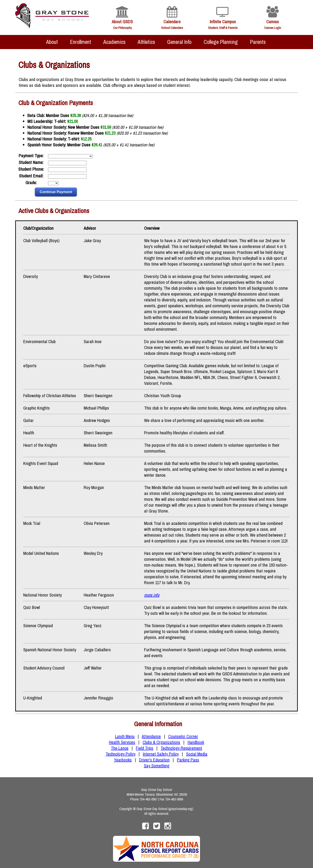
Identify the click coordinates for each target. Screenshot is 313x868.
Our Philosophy (122, 28)
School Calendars (172, 28)
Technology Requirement (181, 748)
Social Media (197, 754)
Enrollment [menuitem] (81, 42)
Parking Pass (188, 760)
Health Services (122, 742)
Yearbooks (123, 760)
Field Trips (145, 748)
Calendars (172, 22)
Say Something (157, 766)
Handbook (196, 742)
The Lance (120, 748)
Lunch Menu (125, 736)
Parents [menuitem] (258, 42)
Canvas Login (273, 28)
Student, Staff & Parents (223, 28)
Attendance (151, 736)
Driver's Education (154, 760)
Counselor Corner (183, 736)
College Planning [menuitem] (221, 42)
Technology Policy (121, 754)
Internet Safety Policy (161, 754)
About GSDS (122, 22)
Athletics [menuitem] (146, 42)
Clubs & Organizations (161, 742)
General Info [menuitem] (179, 42)
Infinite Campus (223, 22)
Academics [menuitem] (114, 42)
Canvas (273, 22)
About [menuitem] (52, 42)
